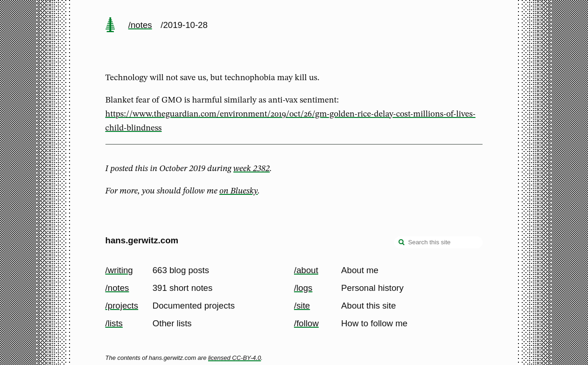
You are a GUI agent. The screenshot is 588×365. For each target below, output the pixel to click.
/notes (140, 25)
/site (302, 306)
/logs (303, 288)
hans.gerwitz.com (142, 240)
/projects (122, 306)
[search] (402, 243)
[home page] (110, 26)
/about (306, 270)
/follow (306, 323)
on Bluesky (238, 191)
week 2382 (252, 169)
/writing (119, 270)
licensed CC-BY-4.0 (234, 358)
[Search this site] (438, 242)
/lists (114, 323)
